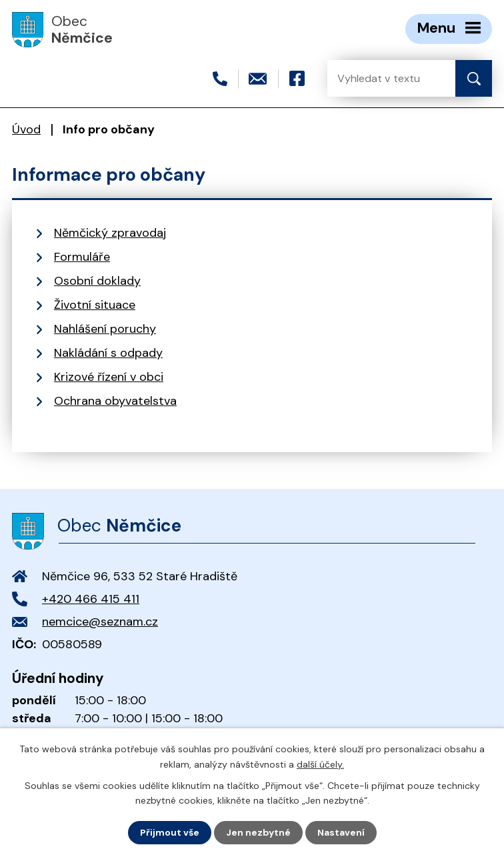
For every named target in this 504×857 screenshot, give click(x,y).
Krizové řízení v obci (109, 377)
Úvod (26, 129)
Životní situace (95, 305)
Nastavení (341, 832)
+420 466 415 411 (91, 599)
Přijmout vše (170, 832)
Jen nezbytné (258, 832)
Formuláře (82, 257)
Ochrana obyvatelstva (115, 401)
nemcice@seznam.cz (100, 622)
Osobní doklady (97, 281)
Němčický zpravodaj (110, 233)
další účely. (320, 764)
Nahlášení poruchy (105, 329)
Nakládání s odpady (108, 353)
